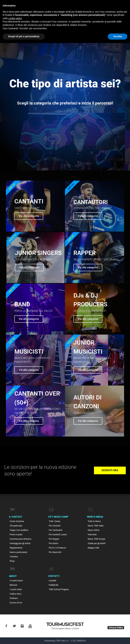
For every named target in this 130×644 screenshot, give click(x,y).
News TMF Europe (96, 539)
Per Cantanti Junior (58, 534)
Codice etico (16, 594)
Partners (14, 598)
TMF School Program (59, 589)
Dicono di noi (16, 603)
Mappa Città (93, 548)
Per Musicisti (55, 552)
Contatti (52, 581)
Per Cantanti (55, 526)
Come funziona (17, 521)
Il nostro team (16, 581)
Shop (12, 561)
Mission (13, 585)
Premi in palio (16, 534)
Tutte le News (94, 521)
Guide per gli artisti (97, 543)
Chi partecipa (16, 526)
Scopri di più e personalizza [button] (24, 36)
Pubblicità (53, 585)
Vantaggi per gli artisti (20, 543)
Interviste (92, 534)
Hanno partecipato (18, 552)
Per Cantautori (56, 530)
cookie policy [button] (15, 18)
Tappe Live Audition (19, 530)
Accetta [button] (118, 36)
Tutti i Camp (54, 521)
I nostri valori (16, 589)
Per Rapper (54, 539)
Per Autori (53, 543)
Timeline (14, 557)
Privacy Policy (116, 628)
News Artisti (94, 530)
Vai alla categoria (88, 216)
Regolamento (16, 548)
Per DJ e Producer (57, 548)
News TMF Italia (96, 526)
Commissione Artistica (20, 539)
